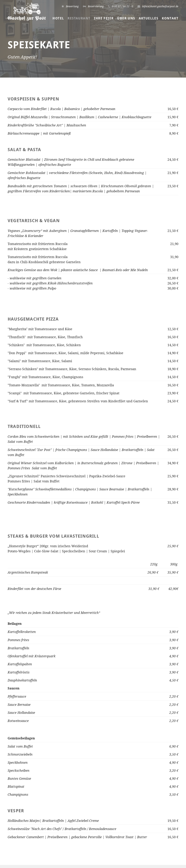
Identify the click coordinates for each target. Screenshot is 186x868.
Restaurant (79, 18)
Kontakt (170, 18)
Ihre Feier (104, 18)
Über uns (126, 18)
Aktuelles (149, 18)
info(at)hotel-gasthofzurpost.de (93, 838)
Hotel (58, 18)
